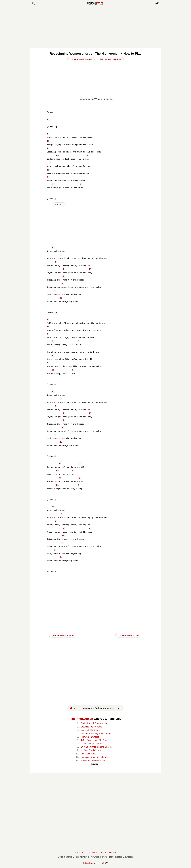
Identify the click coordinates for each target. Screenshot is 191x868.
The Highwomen (82, 719)
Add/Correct (81, 853)
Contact (93, 853)
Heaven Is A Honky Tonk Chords (96, 733)
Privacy (112, 853)
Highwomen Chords (90, 737)
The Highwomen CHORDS (63, 635)
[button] (34, 3)
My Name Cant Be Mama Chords (96, 747)
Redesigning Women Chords (94, 757)
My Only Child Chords (91, 750)
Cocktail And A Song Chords (94, 723)
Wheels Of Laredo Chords (93, 760)
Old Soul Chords (88, 754)
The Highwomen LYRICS (128, 635)
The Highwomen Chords (81, 59)
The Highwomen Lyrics (111, 59)
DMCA (103, 853)
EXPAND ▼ (96, 764)
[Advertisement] (95, 27)
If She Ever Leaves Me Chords (95, 740)
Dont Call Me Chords (90, 730)
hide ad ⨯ (59, 205)
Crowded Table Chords (91, 727)
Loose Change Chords (91, 744)
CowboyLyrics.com (94, 863)
